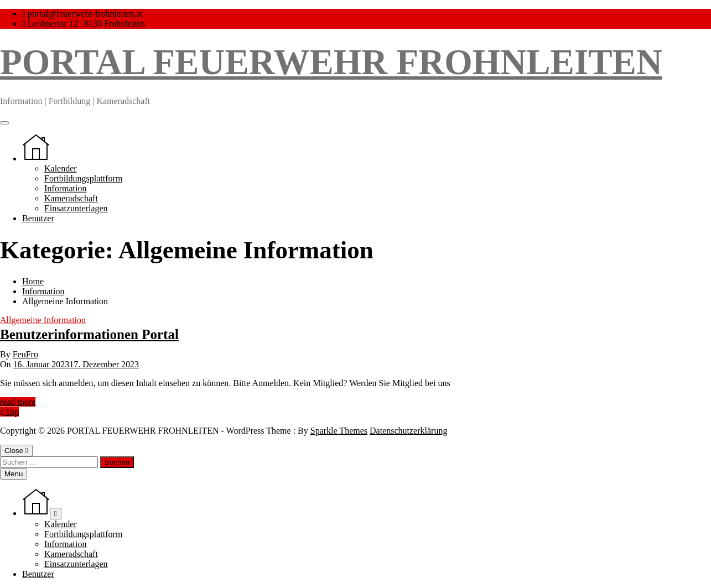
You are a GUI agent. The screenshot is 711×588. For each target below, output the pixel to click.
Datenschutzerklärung (408, 431)
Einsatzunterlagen (76, 208)
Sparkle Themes (339, 431)
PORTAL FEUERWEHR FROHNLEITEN (331, 62)
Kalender (61, 168)
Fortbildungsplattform (83, 178)
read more (18, 402)
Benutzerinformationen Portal (89, 334)
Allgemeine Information (43, 320)
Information (65, 188)
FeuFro (25, 354)
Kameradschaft (71, 198)
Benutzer (38, 218)
